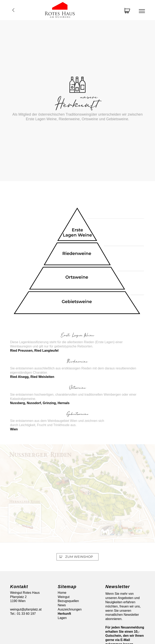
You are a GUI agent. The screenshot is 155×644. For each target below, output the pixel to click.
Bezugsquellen (68, 601)
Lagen (62, 618)
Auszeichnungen (70, 609)
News (62, 605)
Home (62, 593)
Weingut (64, 597)
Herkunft (64, 614)
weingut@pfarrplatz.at (26, 609)
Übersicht (13, 10)
